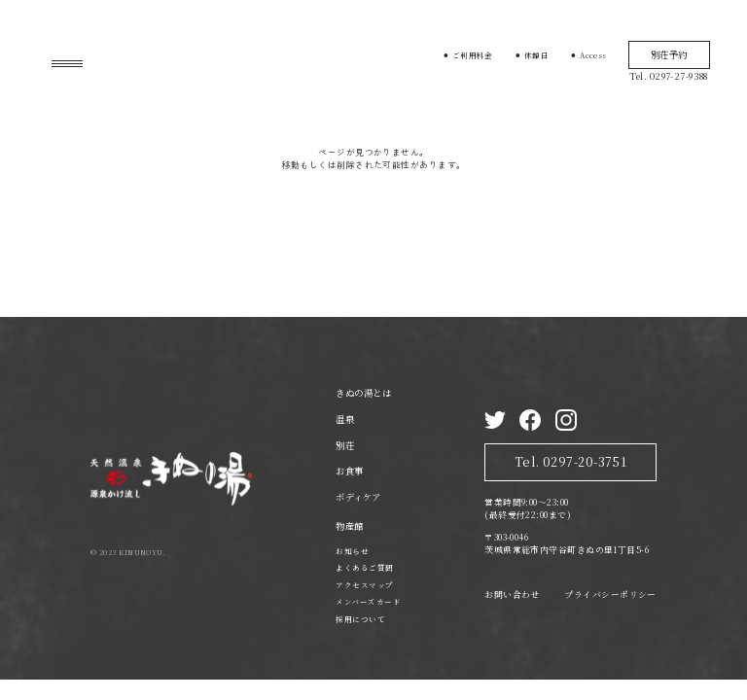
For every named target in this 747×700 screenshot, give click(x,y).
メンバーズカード (368, 601)
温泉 (345, 419)
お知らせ (352, 551)
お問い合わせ (512, 595)
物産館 (349, 526)
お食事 (349, 471)
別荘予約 (669, 54)
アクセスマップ (364, 585)
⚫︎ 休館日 (532, 55)
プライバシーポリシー (610, 595)
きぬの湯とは (363, 393)
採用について (360, 619)
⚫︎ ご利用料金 (468, 55)
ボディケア (358, 497)
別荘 (345, 445)
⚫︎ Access (588, 55)
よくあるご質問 (364, 567)
